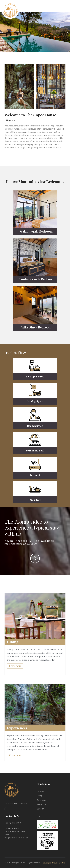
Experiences (41, 800)
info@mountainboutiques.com (16, 838)
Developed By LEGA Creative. (54, 863)
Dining (39, 796)
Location (40, 791)
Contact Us (41, 809)
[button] (31, 51)
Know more (15, 666)
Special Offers (42, 804)
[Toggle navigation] (66, 5)
